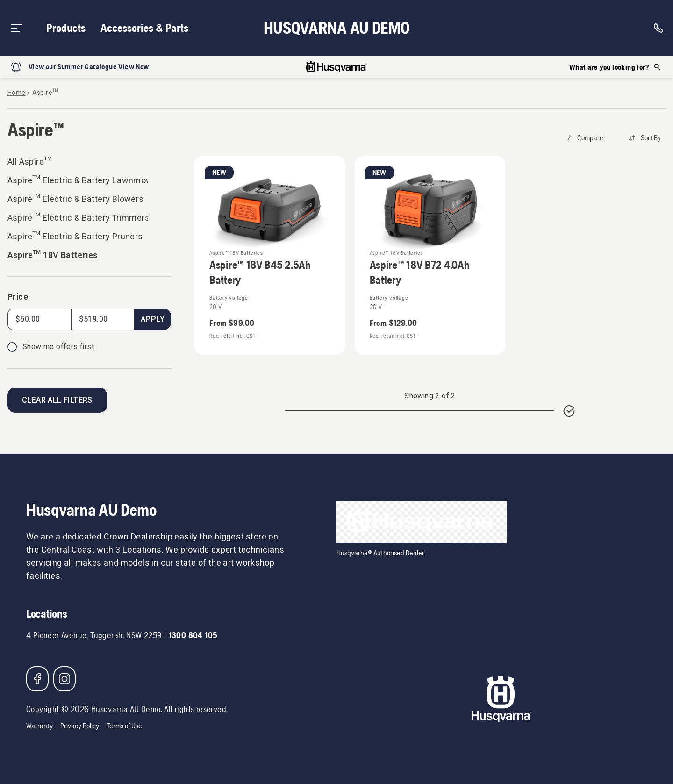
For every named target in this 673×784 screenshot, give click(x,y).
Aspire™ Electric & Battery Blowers (76, 199)
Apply (153, 319)
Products (66, 28)
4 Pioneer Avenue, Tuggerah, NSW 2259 (94, 635)
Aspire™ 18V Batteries (52, 255)
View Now (133, 67)
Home (17, 93)
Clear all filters (57, 400)
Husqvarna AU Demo (337, 28)
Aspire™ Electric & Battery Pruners (75, 237)
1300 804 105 (193, 635)
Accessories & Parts (144, 28)
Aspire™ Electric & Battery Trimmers (78, 218)
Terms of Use (124, 726)
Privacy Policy (80, 726)
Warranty (39, 726)
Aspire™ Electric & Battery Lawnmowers (78, 181)
